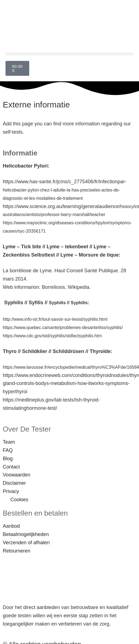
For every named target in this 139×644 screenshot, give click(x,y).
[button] (69, 54)
